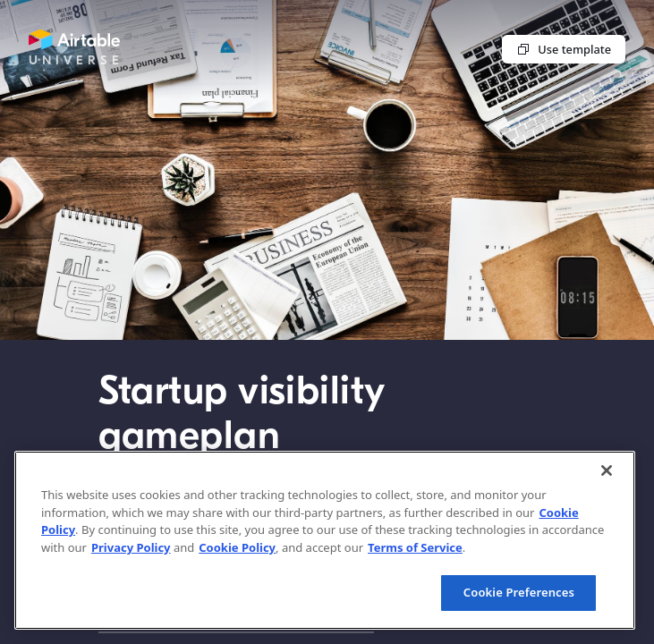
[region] (325, 540)
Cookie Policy (237, 547)
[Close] (607, 470)
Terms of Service (415, 547)
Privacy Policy (131, 547)
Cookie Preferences (519, 592)
